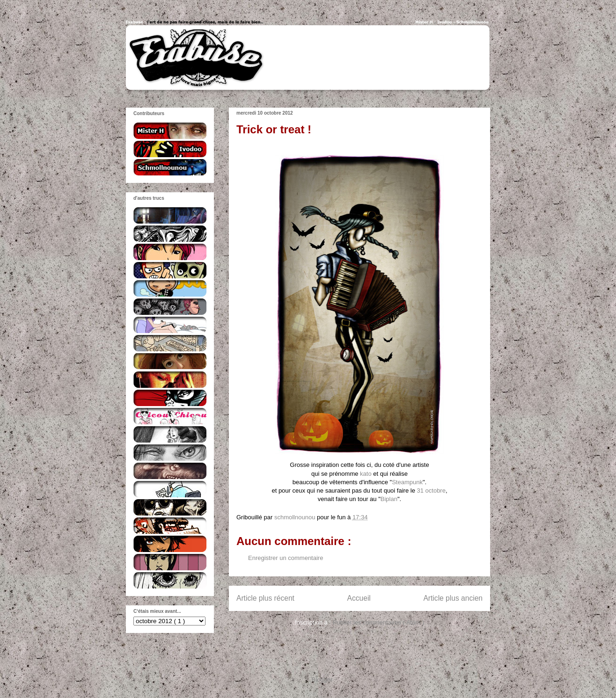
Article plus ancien (453, 598)
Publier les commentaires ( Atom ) (378, 622)
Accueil (359, 598)
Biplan (389, 499)
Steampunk (407, 482)
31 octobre (431, 491)
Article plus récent (265, 598)
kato (366, 474)
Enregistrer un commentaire (286, 558)
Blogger (322, 680)
